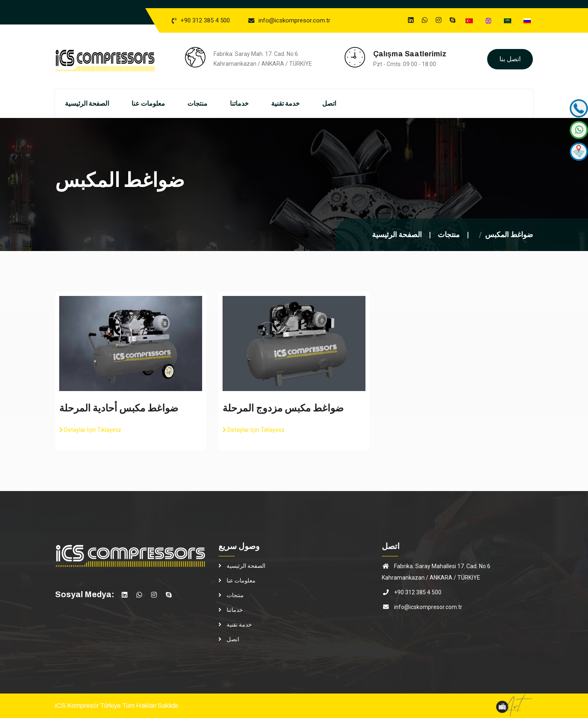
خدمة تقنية (296, 103)
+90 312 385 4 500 (205, 20)
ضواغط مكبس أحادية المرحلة (119, 409)
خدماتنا (250, 103)
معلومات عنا (159, 103)
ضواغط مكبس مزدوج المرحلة (283, 409)
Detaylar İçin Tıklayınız (90, 430)
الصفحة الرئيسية (98, 103)
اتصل (340, 103)
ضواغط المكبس (509, 235)
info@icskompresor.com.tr (294, 20)
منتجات (208, 103)
